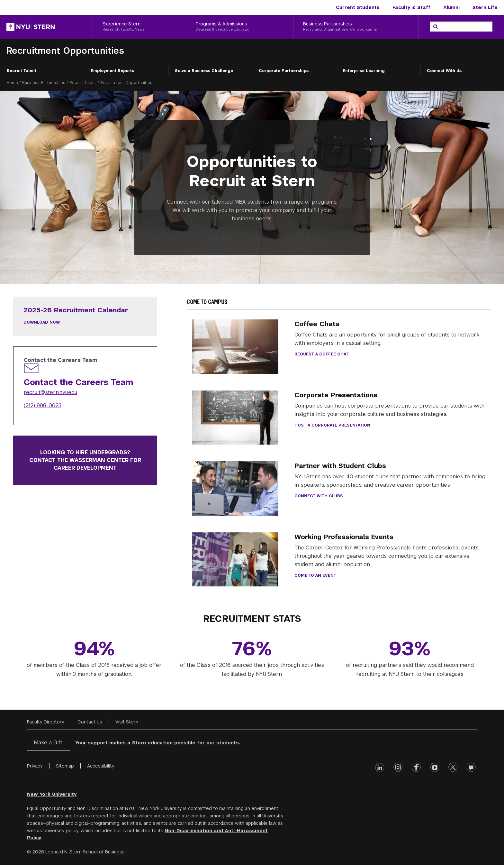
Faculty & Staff (411, 7)
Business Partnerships (44, 83)
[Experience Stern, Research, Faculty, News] (139, 27)
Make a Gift (48, 743)
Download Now (42, 322)
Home (12, 83)
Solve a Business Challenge (204, 71)
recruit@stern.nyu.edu (50, 392)
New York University (52, 794)
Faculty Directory (46, 722)
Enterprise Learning (364, 71)
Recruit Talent (22, 71)
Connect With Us (444, 71)
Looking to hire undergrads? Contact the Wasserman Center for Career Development (85, 460)
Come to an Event (315, 575)
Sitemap (65, 766)
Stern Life (485, 7)
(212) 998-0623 (43, 405)
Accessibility (101, 766)
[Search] (436, 27)
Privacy (35, 766)
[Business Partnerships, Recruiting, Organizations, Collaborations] (356, 27)
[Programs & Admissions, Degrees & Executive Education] (239, 27)
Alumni (451, 7)
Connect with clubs (319, 496)
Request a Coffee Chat (321, 354)
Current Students (358, 7)
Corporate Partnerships (284, 71)
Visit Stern (127, 722)
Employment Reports (112, 71)
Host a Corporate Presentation (332, 425)
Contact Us (90, 722)
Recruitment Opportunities (65, 51)
